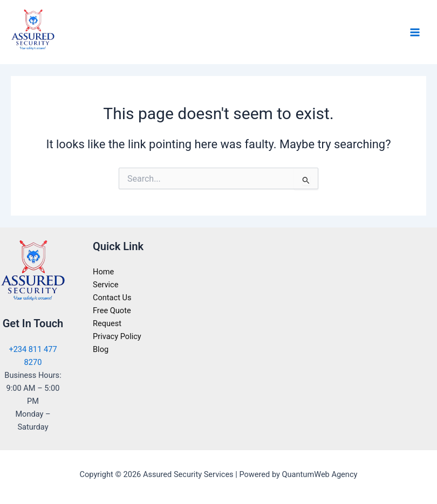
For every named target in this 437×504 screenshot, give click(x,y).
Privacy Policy (117, 336)
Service (105, 285)
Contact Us (112, 298)
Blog (101, 349)
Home (103, 272)
